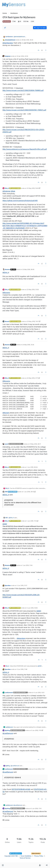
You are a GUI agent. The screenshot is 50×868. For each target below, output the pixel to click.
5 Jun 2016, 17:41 (36, 808)
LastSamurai (9, 693)
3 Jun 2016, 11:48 (22, 669)
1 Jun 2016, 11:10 (32, 521)
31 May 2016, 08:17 (35, 444)
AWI (6, 492)
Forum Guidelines (26, 856)
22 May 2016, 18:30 (33, 188)
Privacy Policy (39, 856)
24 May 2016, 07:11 (33, 378)
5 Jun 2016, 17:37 (39, 769)
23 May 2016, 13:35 (28, 345)
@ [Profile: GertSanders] (8, 43)
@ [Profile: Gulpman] (7, 191)
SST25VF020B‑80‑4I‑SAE (21, 789)
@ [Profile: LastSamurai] (8, 733)
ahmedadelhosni (10, 40)
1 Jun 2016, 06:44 (32, 467)
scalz (7, 444)
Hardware (7, 21)
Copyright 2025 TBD (11, 856)
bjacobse (8, 585)
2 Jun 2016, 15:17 (22, 585)
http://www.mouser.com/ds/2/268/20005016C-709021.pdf (24, 110)
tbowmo (7, 269)
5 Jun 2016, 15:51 (39, 693)
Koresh (7, 321)
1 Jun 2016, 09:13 (29, 492)
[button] (3, 865)
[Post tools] (46, 50)
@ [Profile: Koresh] (6, 413)
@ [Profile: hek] (13, 191)
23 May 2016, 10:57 (33, 321)
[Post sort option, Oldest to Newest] (5, 28)
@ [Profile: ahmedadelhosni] (20, 37)
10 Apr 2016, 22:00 (22, 56)
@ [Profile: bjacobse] (21, 638)
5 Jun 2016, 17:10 (36, 730)
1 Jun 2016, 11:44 (27, 565)
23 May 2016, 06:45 (28, 269)
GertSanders (9, 37)
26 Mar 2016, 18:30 (27, 40)
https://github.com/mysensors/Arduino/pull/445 (20, 201)
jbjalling (7, 730)
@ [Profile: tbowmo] (6, 293)
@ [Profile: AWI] (5, 524)
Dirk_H (7, 188)
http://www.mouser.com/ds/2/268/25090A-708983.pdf (23, 90)
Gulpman (8, 56)
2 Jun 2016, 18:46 (32, 608)
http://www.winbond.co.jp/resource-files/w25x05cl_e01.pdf (25, 149)
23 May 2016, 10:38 (33, 289)
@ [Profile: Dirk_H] (6, 272)
